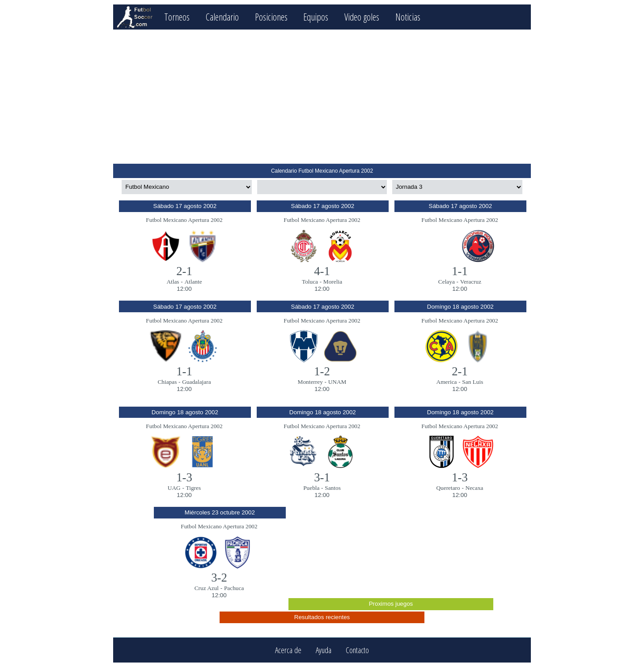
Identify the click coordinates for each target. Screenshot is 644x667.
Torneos (177, 17)
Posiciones (271, 17)
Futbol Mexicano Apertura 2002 (184, 220)
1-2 (322, 371)
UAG (174, 488)
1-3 (184, 477)
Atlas (173, 282)
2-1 (184, 271)
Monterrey (310, 382)
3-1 (322, 477)
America (447, 382)
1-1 (460, 271)
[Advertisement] (322, 97)
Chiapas (167, 382)
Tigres (194, 488)
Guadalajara (196, 382)
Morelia (333, 282)
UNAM (337, 382)
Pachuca (234, 588)
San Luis (472, 382)
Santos (333, 488)
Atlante (193, 282)
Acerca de (288, 650)
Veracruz (471, 282)
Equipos (316, 17)
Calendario (222, 17)
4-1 (322, 271)
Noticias (408, 17)
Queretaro (448, 488)
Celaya (447, 282)
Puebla (311, 488)
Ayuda (324, 650)
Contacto (357, 650)
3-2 (219, 578)
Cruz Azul (207, 588)
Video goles (362, 17)
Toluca (310, 282)
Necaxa (475, 488)
